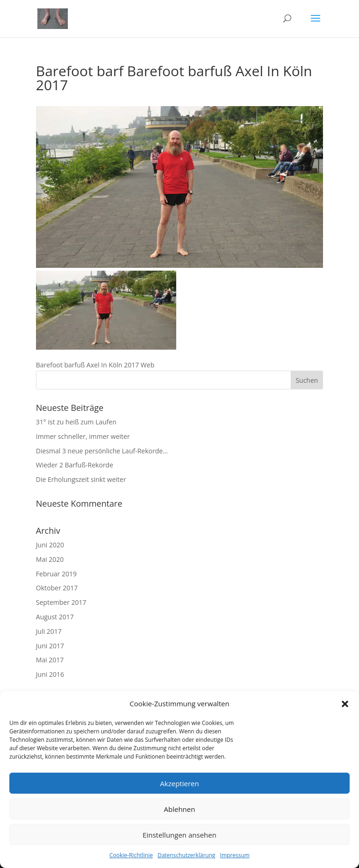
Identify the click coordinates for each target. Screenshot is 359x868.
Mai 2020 (50, 559)
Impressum (235, 855)
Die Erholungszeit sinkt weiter (81, 479)
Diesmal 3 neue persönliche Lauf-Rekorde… (102, 451)
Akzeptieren (179, 783)
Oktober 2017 (57, 588)
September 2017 (61, 602)
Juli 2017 (49, 631)
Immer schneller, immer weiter (83, 436)
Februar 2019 (56, 574)
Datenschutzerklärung (187, 855)
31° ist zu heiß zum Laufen (76, 422)
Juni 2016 (50, 674)
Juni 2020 (50, 545)
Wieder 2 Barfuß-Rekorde (75, 465)
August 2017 (55, 617)
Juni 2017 (50, 646)
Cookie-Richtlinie (131, 855)
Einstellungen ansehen (179, 835)
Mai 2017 (50, 660)
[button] (345, 704)
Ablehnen (180, 809)
